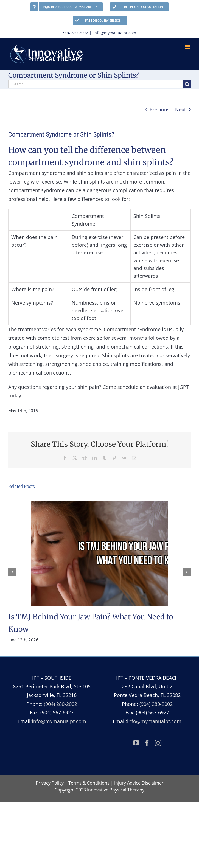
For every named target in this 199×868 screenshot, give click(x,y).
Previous (160, 109)
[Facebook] (147, 743)
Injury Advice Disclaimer (139, 783)
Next (180, 109)
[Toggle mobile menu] (188, 47)
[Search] (187, 84)
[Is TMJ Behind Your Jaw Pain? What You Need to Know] (100, 504)
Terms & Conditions (89, 783)
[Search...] (96, 84)
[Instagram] (158, 743)
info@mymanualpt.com (115, 33)
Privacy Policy (50, 783)
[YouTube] (136, 743)
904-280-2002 (75, 33)
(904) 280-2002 (61, 704)
